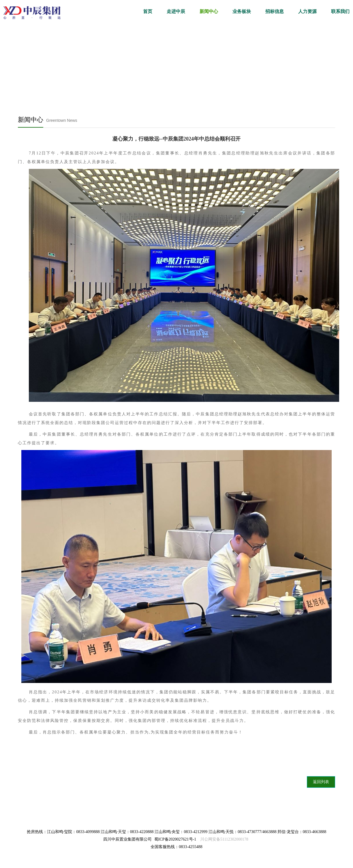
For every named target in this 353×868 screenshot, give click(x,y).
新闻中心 (209, 11)
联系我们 (340, 11)
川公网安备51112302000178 (224, 839)
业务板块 (242, 11)
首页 (148, 11)
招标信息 (275, 11)
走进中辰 (176, 11)
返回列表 (321, 782)
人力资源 (307, 11)
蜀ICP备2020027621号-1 (175, 839)
